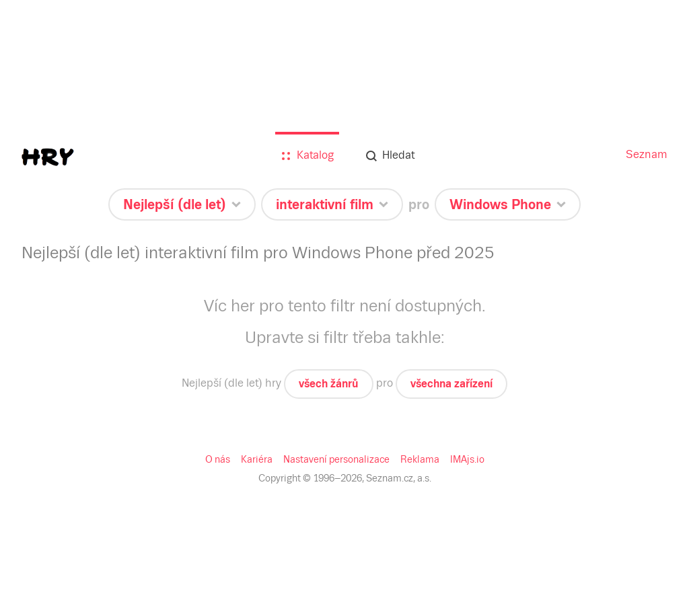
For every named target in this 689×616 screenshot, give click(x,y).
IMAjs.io (467, 459)
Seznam (647, 154)
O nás (218, 459)
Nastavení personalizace (336, 459)
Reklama (420, 459)
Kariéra (257, 459)
